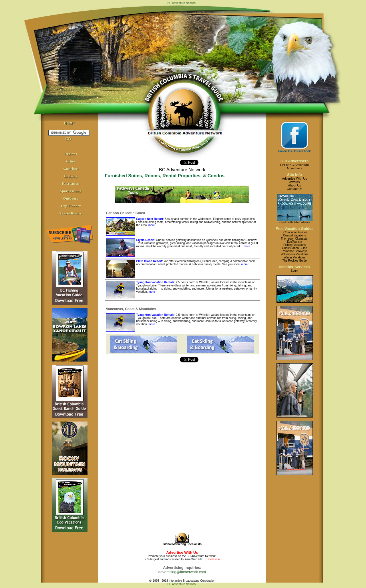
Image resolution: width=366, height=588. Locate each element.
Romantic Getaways (294, 251)
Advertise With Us (294, 178)
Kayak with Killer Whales (294, 222)
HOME (70, 123)
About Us (294, 185)
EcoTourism (295, 242)
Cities (71, 161)
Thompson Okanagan (295, 239)
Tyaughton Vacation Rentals (155, 282)
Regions (71, 154)
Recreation (71, 183)
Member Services (295, 267)
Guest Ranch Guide (295, 248)
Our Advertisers (295, 161)
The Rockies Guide (294, 261)
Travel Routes (70, 213)
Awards (295, 182)
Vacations (71, 169)
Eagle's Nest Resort (150, 219)
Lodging (71, 176)
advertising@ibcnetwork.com (182, 572)
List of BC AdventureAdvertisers (295, 166)
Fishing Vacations (295, 245)
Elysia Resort (145, 240)
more (152, 225)
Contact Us (295, 189)
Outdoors (71, 198)
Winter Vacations (295, 257)
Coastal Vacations (295, 235)
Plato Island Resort (149, 261)
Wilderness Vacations (294, 254)
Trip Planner (71, 206)
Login (295, 271)
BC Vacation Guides (294, 232)
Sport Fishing (71, 191)
